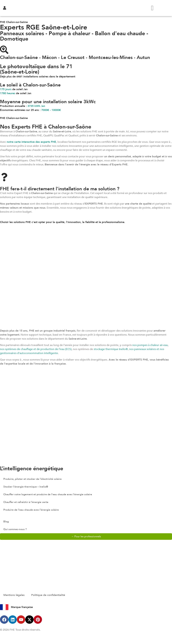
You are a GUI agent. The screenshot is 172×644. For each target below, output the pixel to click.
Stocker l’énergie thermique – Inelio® (27, 487)
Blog (6, 522)
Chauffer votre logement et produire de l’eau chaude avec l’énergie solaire (50, 495)
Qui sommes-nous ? (16, 529)
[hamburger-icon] (152, 8)
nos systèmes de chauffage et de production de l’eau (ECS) (36, 349)
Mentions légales (14, 595)
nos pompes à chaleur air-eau (150, 345)
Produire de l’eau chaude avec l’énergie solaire (33, 510)
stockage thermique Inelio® (111, 349)
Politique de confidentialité (48, 595)
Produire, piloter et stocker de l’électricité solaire (34, 479)
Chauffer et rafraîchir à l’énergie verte (27, 502)
